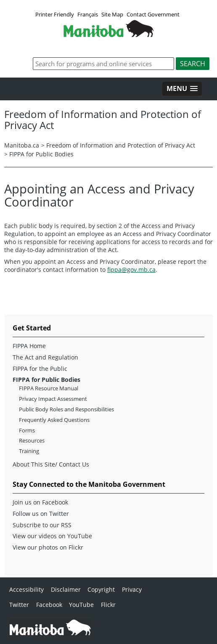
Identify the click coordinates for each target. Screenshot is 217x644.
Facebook (49, 605)
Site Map (112, 14)
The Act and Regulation (45, 357)
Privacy (132, 589)
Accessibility (26, 589)
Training (29, 451)
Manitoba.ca (22, 145)
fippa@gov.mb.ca (131, 270)
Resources (32, 441)
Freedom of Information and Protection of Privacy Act (121, 145)
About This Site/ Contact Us (51, 464)
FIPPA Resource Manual (49, 388)
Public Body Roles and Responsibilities (66, 409)
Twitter (19, 605)
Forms (27, 431)
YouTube (81, 605)
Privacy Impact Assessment (53, 399)
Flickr (108, 605)
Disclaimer (66, 589)
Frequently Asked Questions (54, 420)
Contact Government (153, 14)
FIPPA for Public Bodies (41, 154)
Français (88, 14)
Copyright (101, 589)
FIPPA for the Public (40, 369)
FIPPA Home (29, 346)
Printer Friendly (55, 14)
